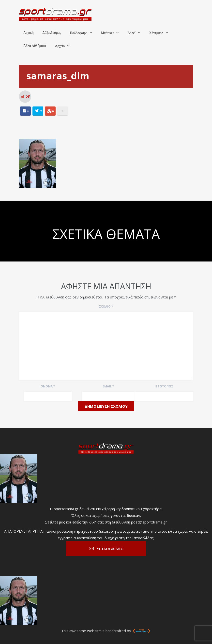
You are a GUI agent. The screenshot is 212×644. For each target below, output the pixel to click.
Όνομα (48, 386)
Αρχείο (60, 46)
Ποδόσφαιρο (79, 33)
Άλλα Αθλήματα (35, 46)
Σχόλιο (106, 306)
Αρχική (28, 33)
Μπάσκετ (107, 33)
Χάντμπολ (156, 33)
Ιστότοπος (164, 386)
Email (108, 386)
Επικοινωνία (110, 548)
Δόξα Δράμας (52, 33)
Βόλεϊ (131, 33)
